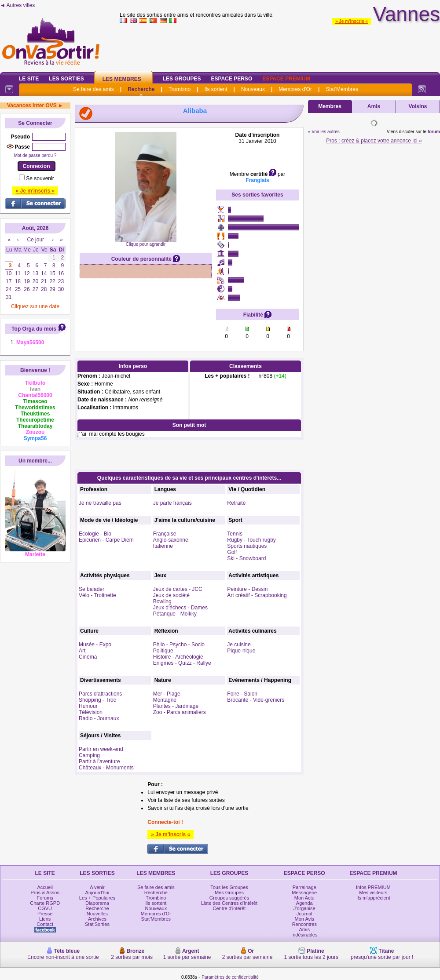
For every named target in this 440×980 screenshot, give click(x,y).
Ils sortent (216, 89)
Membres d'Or (295, 89)
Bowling (162, 601)
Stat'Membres (342, 89)
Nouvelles (97, 914)
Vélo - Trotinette (97, 595)
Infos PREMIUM (373, 887)
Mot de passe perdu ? (35, 155)
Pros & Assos (45, 893)
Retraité (236, 503)
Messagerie (304, 893)
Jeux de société (171, 595)
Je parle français (172, 503)
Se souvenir (40, 179)
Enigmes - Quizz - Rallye (182, 663)
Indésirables (304, 935)
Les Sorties (66, 79)
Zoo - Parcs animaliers (180, 712)
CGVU (45, 908)
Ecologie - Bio (95, 534)
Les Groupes (182, 79)
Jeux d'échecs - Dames (180, 608)
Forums (45, 898)
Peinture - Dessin (247, 589)
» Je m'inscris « (352, 21)
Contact (45, 924)
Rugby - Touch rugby (251, 540)
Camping (89, 755)
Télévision (91, 712)
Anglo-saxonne (171, 540)
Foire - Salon (242, 694)
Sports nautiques (247, 546)
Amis (374, 106)
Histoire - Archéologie (178, 657)
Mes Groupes (229, 893)
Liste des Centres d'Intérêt (229, 903)
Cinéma (88, 657)
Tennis (235, 534)
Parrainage (304, 887)
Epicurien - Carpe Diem (106, 540)
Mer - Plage (167, 694)
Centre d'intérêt (229, 908)
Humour (88, 706)
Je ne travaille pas (100, 503)
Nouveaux (253, 89)
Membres (330, 106)
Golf (232, 552)
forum (434, 132)
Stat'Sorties (97, 924)
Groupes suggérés (229, 898)
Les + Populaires (97, 898)
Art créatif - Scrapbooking (257, 595)
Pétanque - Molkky (175, 614)
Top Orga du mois (34, 329)
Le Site (29, 79)
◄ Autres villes (17, 5)
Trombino (180, 89)
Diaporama (97, 903)
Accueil (45, 887)
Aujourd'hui (97, 893)
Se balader (92, 589)
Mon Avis (304, 919)
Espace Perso (231, 79)
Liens (45, 919)
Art (82, 651)
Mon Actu (304, 898)
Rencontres (304, 924)
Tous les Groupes (229, 887)
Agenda (304, 903)
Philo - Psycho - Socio (179, 645)
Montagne (165, 700)
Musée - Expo (95, 645)
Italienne (163, 546)
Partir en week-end (101, 749)
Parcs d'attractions (100, 694)
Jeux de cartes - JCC (178, 589)
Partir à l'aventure (99, 761)
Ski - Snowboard (246, 558)
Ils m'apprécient (373, 898)
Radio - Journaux (99, 718)
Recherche (141, 89)
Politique (163, 651)
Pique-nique (241, 651)
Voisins (418, 106)
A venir (97, 887)
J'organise (304, 908)
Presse (45, 914)
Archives (97, 919)
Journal (304, 914)
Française (165, 534)
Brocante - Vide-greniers (256, 700)
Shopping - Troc (97, 700)
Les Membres (122, 79)
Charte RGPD (45, 903)
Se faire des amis (93, 89)
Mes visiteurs (373, 893)
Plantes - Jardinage (176, 706)
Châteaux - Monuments (106, 768)
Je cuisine (239, 645)
